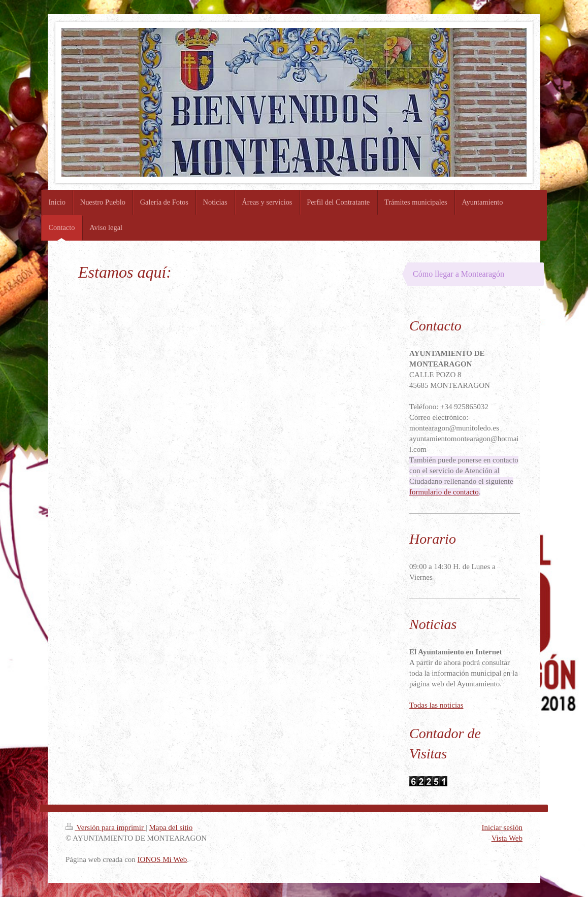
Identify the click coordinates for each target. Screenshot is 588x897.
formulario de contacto (444, 492)
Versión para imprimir (106, 827)
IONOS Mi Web (162, 859)
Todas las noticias (436, 705)
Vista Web (507, 838)
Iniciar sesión (502, 827)
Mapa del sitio (171, 827)
